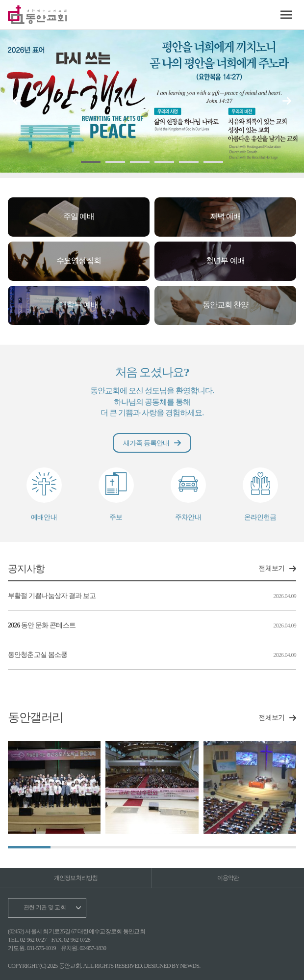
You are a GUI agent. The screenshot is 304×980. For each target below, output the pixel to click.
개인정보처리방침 (76, 878)
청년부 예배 (225, 260)
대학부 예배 (78, 305)
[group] (54, 787)
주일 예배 (79, 216)
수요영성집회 (78, 260)
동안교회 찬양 (225, 305)
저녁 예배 (225, 216)
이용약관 (228, 878)
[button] (287, 101)
